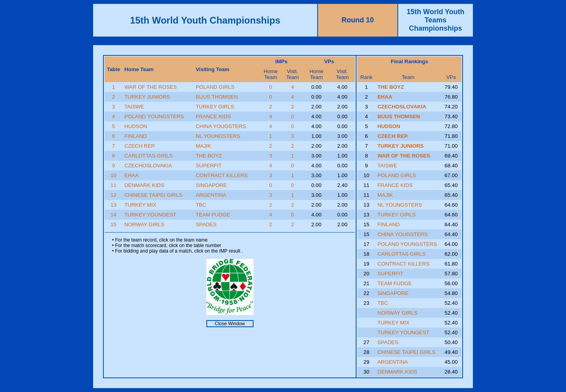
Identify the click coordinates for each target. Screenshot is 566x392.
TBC (201, 205)
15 (113, 224)
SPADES (206, 224)
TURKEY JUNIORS (147, 97)
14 (113, 215)
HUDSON (136, 126)
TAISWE (134, 107)
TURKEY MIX (140, 205)
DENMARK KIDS (144, 185)
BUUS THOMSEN (217, 97)
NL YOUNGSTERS (218, 136)
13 (113, 205)
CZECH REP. (140, 146)
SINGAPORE (211, 185)
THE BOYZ (209, 156)
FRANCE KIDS (213, 116)
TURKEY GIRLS (215, 107)
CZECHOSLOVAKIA (148, 166)
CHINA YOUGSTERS (221, 126)
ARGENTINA (211, 195)
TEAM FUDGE (213, 215)
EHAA (131, 175)
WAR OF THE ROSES (150, 87)
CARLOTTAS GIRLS (148, 156)
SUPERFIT (209, 166)
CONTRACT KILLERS (222, 175)
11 (113, 185)
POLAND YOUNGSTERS (154, 116)
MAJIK (203, 146)
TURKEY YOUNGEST (150, 215)
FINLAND (135, 136)
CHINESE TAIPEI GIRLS (153, 195)
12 (113, 195)
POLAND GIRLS (215, 87)
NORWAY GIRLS (144, 224)
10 (113, 175)
